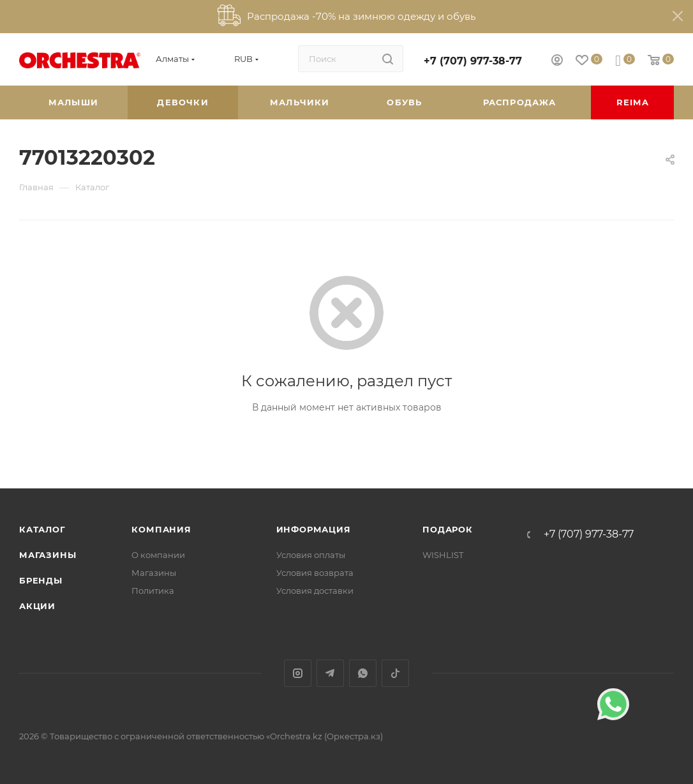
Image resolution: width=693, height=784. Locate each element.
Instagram (298, 673)
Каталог (42, 529)
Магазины (48, 555)
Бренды (41, 580)
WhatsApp (363, 673)
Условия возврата (315, 573)
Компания (161, 529)
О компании (158, 555)
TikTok (395, 673)
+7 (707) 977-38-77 (473, 61)
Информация (314, 529)
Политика (153, 591)
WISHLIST (443, 555)
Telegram (330, 673)
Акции (37, 606)
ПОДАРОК (448, 529)
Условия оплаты (311, 555)
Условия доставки (315, 591)
